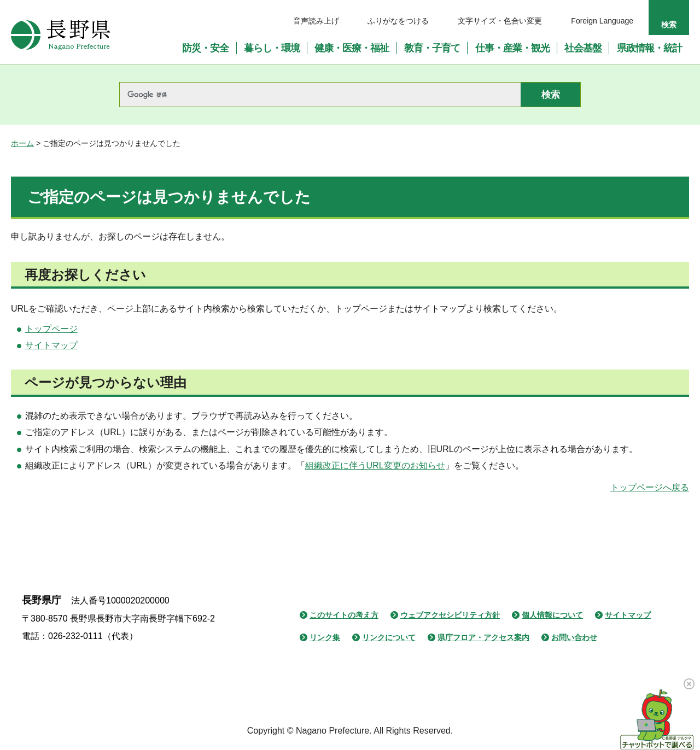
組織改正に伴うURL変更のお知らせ (375, 465)
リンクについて (389, 637)
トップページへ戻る (650, 487)
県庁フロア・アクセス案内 (483, 637)
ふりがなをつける (398, 21)
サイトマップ (51, 345)
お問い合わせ (574, 637)
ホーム (22, 143)
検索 (669, 25)
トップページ (51, 329)
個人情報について (552, 615)
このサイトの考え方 (344, 615)
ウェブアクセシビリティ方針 (450, 615)
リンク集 (325, 637)
